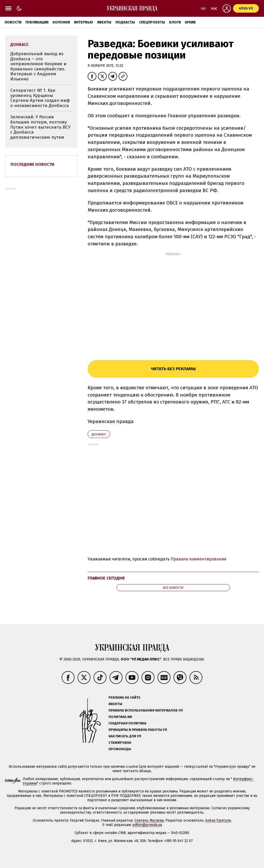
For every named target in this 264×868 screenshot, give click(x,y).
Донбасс (99, 434)
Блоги (175, 22)
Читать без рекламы (173, 369)
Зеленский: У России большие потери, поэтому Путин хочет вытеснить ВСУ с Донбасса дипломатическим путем (40, 127)
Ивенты (104, 22)
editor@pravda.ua (147, 825)
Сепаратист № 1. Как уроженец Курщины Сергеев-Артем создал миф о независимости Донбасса (40, 98)
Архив (190, 22)
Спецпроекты (152, 22)
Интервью (84, 22)
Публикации (37, 22)
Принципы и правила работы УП (138, 730)
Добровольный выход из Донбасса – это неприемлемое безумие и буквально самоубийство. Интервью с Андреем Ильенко (38, 66)
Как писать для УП (125, 736)
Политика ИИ (120, 717)
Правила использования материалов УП (146, 710)
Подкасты (125, 22)
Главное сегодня (106, 578)
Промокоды (120, 749)
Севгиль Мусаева (149, 820)
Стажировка (120, 743)
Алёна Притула (218, 820)
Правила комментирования (199, 559)
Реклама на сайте (124, 697)
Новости (13, 22)
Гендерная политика (127, 723)
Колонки (61, 22)
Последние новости (32, 164)
